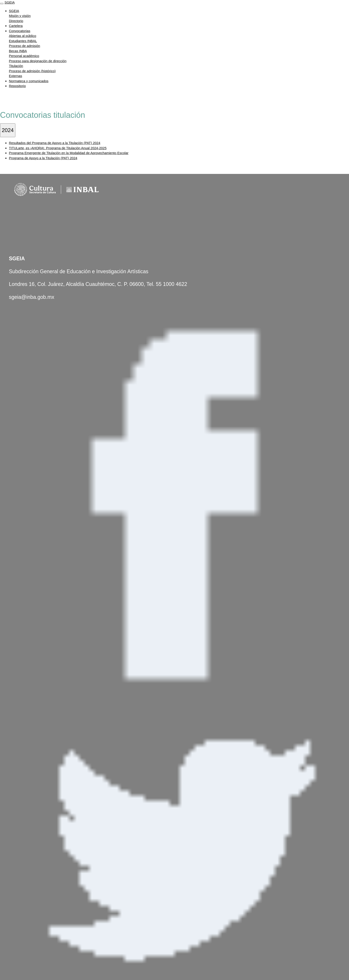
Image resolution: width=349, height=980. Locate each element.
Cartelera (16, 26)
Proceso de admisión (24, 46)
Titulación (16, 66)
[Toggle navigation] (2, 4)
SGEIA (10, 2)
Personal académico (24, 56)
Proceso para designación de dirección (38, 61)
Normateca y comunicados (29, 81)
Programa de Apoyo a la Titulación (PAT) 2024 (43, 158)
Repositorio (17, 86)
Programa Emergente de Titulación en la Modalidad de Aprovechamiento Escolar (69, 153)
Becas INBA (18, 51)
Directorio (16, 21)
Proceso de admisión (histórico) (32, 71)
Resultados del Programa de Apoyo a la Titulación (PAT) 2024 (55, 143)
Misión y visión (20, 16)
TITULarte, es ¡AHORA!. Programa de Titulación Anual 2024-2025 (58, 148)
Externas (15, 76)
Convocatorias (20, 31)
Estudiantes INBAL (23, 41)
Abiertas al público (23, 36)
